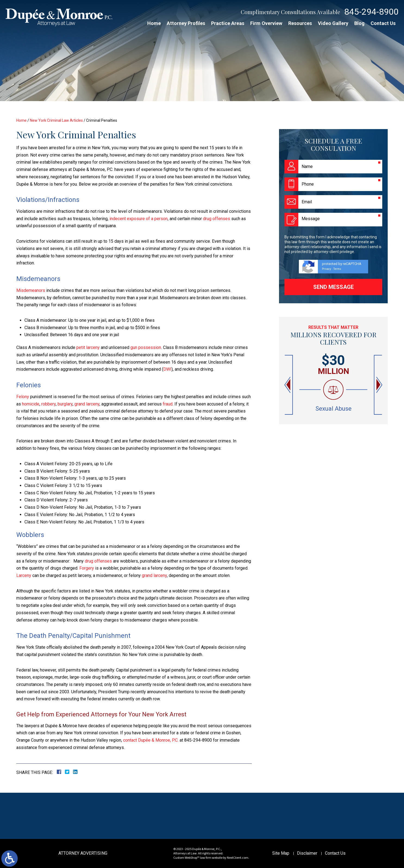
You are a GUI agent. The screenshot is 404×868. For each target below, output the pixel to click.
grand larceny (87, 404)
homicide (31, 404)
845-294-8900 (371, 12)
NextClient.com (238, 858)
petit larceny (88, 347)
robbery (48, 404)
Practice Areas (228, 23)
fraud (168, 404)
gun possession (146, 347)
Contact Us (383, 23)
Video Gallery (333, 23)
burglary (65, 404)
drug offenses (217, 219)
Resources (300, 23)
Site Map (281, 853)
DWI (167, 369)
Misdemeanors (31, 290)
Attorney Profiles (186, 23)
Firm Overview (266, 23)
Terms (337, 269)
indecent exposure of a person (139, 219)
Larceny (24, 575)
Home (154, 23)
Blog (359, 23)
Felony (23, 397)
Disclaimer (307, 853)
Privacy (327, 269)
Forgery (87, 568)
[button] (288, 385)
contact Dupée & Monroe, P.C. (151, 740)
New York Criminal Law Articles (56, 120)
